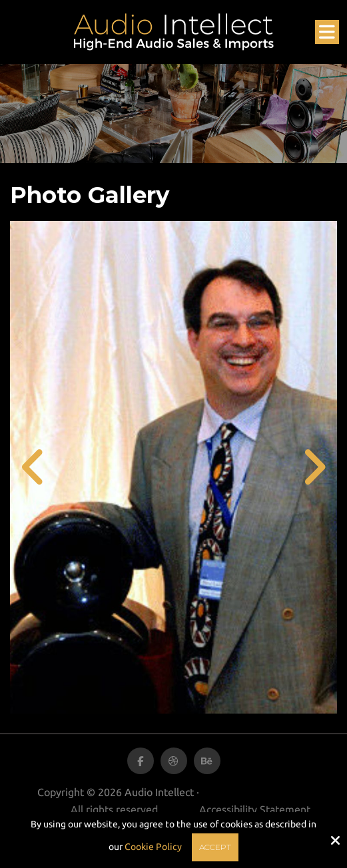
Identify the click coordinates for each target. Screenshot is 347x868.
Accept (215, 847)
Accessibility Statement (255, 809)
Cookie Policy (153, 847)
